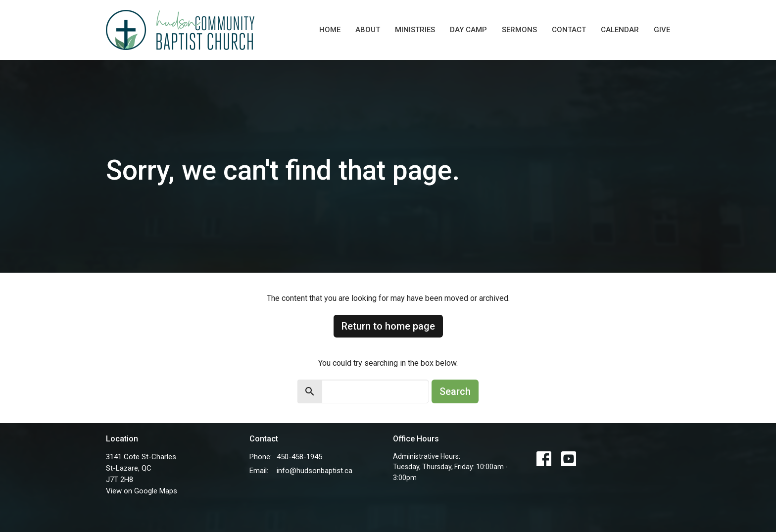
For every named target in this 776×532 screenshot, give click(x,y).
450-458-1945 (299, 457)
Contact (569, 30)
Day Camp (468, 30)
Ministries (415, 30)
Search (455, 391)
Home (330, 30)
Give (662, 30)
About (368, 30)
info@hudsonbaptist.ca (315, 471)
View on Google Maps (142, 491)
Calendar (620, 30)
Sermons (519, 30)
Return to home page (388, 326)
